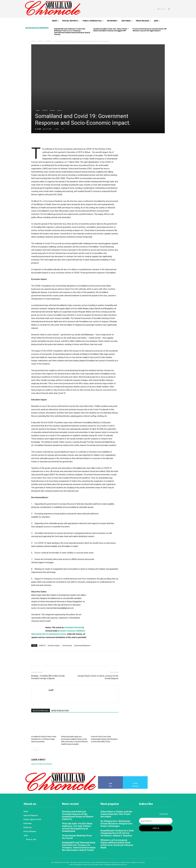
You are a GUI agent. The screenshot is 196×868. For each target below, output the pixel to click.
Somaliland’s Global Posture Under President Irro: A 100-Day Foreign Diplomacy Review (44, 739)
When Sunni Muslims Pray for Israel (77, 837)
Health (40, 41)
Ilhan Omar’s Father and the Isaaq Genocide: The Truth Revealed (116, 814)
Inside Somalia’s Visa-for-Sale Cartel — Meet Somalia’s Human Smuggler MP (111, 30)
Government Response (82, 645)
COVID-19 (48, 41)
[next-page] (60, 37)
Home (33, 41)
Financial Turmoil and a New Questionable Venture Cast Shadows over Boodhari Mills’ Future (104, 739)
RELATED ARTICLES (41, 711)
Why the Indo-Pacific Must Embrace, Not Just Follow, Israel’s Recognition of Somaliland (77, 827)
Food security (67, 645)
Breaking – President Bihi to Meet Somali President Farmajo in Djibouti (48, 677)
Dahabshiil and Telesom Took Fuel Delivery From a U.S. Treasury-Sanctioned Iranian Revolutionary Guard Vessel (72, 31)
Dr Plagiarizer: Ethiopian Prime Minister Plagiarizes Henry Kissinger (116, 823)
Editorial (52, 110)
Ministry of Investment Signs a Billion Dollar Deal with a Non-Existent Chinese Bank (117, 844)
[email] (156, 821)
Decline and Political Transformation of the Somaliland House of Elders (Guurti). (78, 815)
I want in (156, 828)
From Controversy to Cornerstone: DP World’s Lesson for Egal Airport (150, 30)
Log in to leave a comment (42, 764)
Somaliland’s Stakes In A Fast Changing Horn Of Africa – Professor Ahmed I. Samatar (117, 833)
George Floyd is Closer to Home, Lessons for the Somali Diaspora (98, 677)
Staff (39, 129)
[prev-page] (56, 37)
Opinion (59, 110)
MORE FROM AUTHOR (60, 711)
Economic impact (54, 645)
